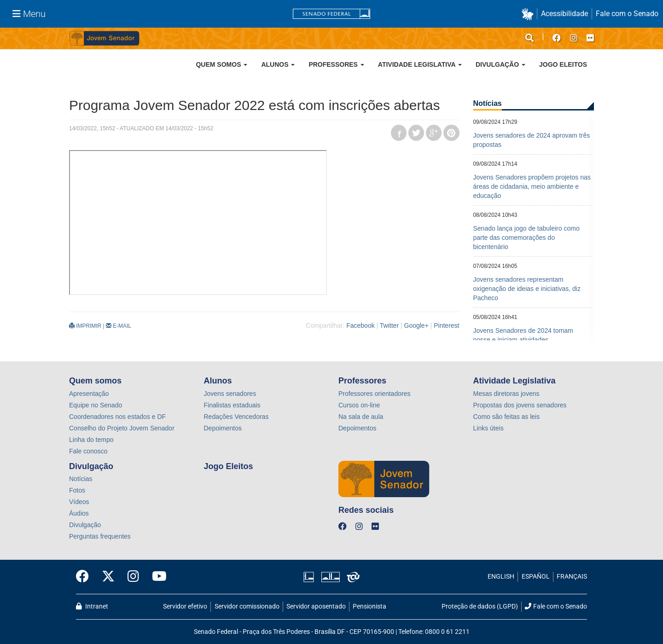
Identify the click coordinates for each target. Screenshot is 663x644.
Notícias (81, 479)
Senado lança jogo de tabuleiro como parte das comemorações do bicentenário (526, 238)
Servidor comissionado (247, 606)
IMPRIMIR (85, 326)
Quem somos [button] (221, 64)
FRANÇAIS (572, 577)
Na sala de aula (361, 417)
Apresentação (89, 394)
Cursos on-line (359, 405)
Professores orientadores (374, 394)
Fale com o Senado (627, 14)
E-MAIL (119, 326)
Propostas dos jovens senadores (520, 405)
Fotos (77, 490)
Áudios (79, 513)
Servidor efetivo (185, 606)
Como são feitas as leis (507, 417)
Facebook (360, 325)
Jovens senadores (230, 394)
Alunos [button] (278, 64)
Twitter (389, 325)
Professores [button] (336, 64)
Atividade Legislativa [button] (420, 64)
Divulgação (85, 525)
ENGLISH (501, 577)
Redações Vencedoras (236, 417)
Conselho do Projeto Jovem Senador (122, 428)
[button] (529, 14)
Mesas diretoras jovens (506, 394)
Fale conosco (88, 451)
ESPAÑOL (536, 577)
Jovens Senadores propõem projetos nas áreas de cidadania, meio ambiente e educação (532, 186)
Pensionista (369, 606)
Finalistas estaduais (232, 405)
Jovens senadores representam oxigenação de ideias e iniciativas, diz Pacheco (527, 289)
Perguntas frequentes (100, 536)
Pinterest (446, 325)
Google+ (416, 325)
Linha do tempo (91, 440)
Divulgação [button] (500, 64)
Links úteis (489, 428)
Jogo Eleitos (563, 64)
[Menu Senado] (29, 14)
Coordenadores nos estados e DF (117, 417)
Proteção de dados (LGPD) (480, 606)
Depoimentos (223, 428)
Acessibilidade (564, 14)
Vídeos (79, 502)
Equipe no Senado (96, 405)
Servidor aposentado (316, 606)
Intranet (92, 606)
